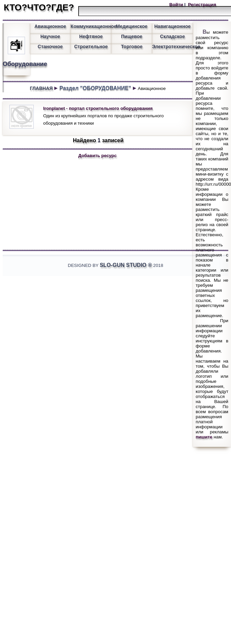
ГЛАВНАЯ (41, 88)
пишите (204, 437)
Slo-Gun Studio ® (126, 265)
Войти (177, 5)
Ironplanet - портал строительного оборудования (98, 108)
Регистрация (201, 5)
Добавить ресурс (97, 156)
